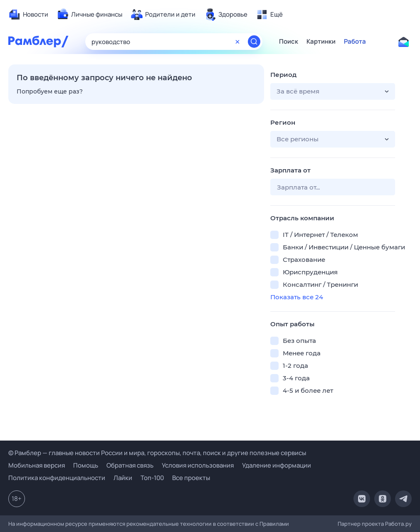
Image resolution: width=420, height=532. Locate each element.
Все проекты (191, 478)
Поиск (289, 42)
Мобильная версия (37, 465)
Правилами (274, 524)
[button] (333, 91)
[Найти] (254, 42)
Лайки (123, 478)
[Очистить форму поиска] (237, 42)
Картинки (321, 42)
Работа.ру (398, 524)
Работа (355, 42)
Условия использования (198, 465)
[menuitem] (28, 15)
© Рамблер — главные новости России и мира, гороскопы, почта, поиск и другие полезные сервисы (157, 453)
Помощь (86, 465)
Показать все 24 (297, 297)
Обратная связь (130, 465)
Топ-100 (152, 478)
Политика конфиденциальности (57, 478)
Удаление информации (277, 465)
